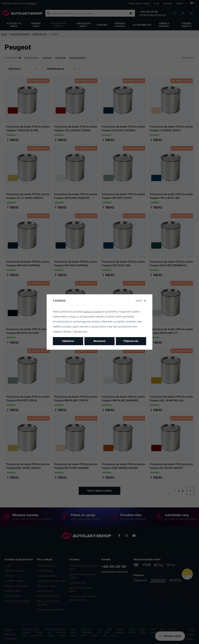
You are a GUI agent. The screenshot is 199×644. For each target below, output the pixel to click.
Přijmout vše (131, 341)
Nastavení (99, 341)
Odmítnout (68, 341)
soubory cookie (92, 312)
